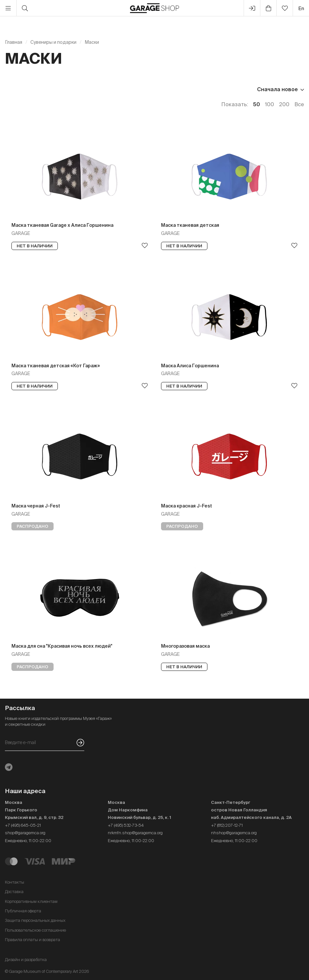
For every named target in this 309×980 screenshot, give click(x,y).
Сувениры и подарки (53, 42)
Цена (12, 89)
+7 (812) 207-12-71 (227, 825)
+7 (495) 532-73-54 (126, 825)
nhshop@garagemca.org (234, 833)
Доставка (14, 892)
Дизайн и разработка (26, 960)
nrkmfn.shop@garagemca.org (135, 833)
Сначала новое (277, 89)
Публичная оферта (23, 911)
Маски (92, 42)
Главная (14, 42)
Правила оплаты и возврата (33, 940)
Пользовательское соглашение (35, 930)
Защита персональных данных (35, 920)
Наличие (45, 89)
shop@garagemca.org (25, 833)
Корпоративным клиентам (31, 901)
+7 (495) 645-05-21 (23, 825)
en (301, 8)
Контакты (15, 882)
